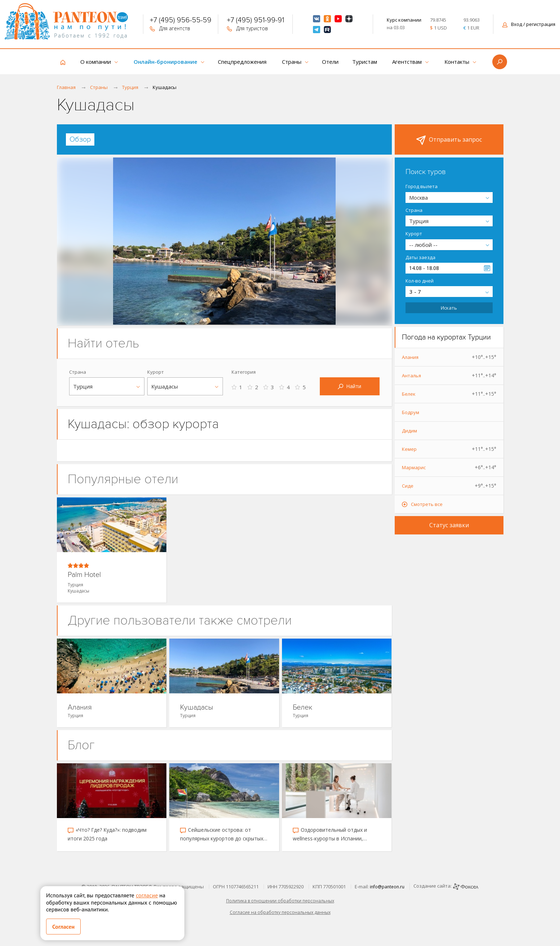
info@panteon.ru (387, 887)
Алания (80, 708)
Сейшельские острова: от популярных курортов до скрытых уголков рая (222, 835)
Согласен (63, 927)
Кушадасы (197, 708)
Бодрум (411, 412)
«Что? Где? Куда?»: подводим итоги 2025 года (107, 834)
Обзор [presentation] (80, 139)
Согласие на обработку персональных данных (280, 912)
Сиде (449, 486)
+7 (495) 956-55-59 (181, 21)
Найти (350, 386)
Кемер (449, 449)
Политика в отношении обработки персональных (280, 901)
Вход (529, 24)
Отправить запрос (449, 140)
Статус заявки (449, 525)
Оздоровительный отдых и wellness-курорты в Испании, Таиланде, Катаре (330, 835)
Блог (81, 745)
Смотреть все (427, 504)
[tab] (80, 139)
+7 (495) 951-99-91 (256, 21)
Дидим (409, 431)
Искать (449, 308)
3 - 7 (415, 292)
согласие (147, 895)
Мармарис (449, 467)
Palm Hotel (84, 575)
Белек (303, 708)
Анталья (449, 376)
